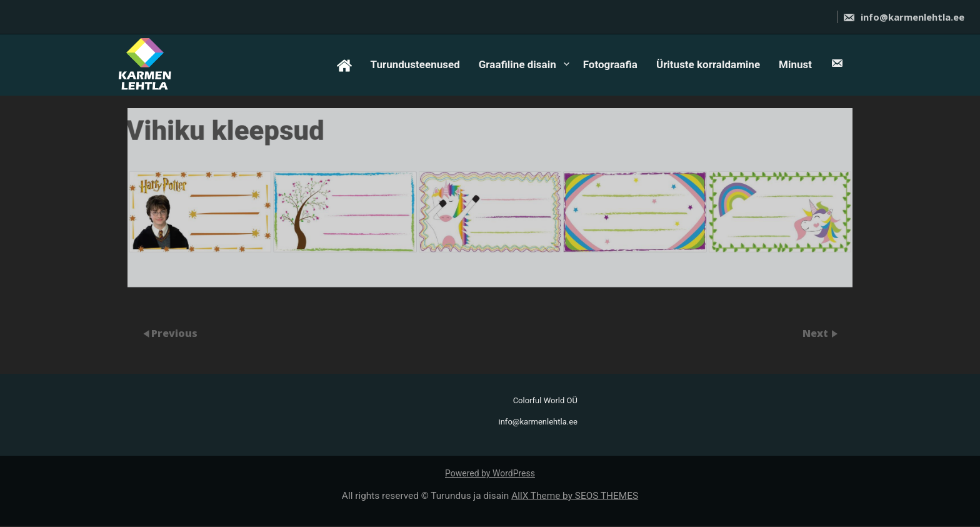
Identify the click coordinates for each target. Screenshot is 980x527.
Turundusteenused (415, 64)
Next (817, 333)
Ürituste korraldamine (708, 64)
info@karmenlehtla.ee (903, 17)
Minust (795, 64)
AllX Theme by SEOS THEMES (575, 496)
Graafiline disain (517, 64)
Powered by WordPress (490, 473)
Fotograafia (610, 64)
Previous (174, 333)
